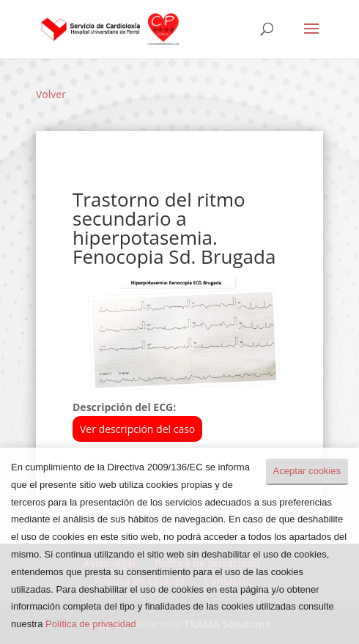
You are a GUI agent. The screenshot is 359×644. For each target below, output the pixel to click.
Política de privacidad (91, 624)
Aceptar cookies (307, 471)
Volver (51, 94)
